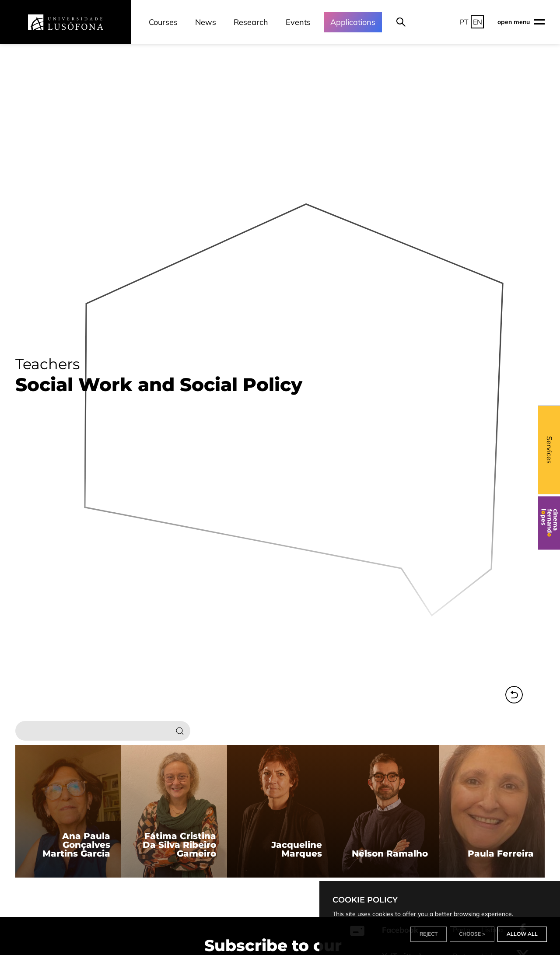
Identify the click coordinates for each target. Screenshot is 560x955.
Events (298, 22)
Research (251, 22)
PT (464, 22)
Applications (353, 22)
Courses (163, 22)
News (206, 22)
